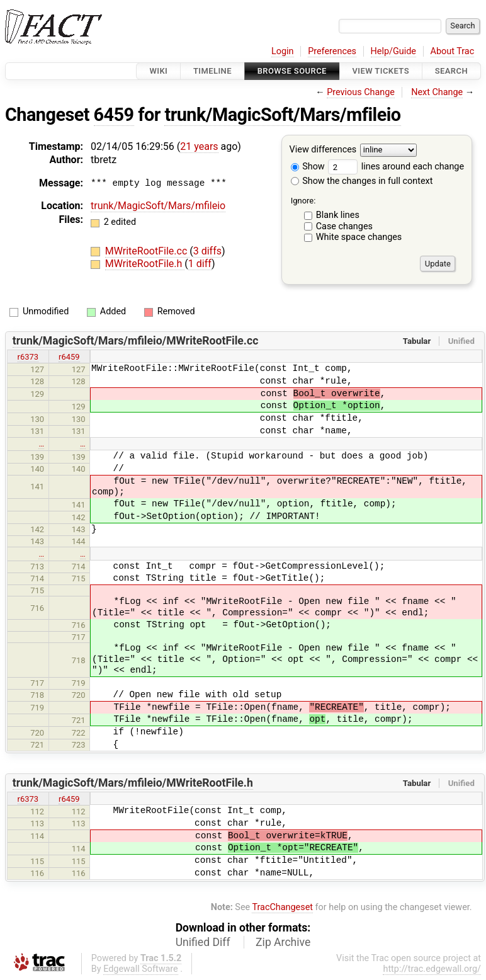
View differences (323, 150)
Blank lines (338, 215)
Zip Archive (283, 942)
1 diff (200, 264)
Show (308, 167)
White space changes (359, 237)
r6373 (28, 357)
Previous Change (361, 92)
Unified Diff (203, 942)
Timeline (212, 71)
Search (451, 71)
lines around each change (396, 167)
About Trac (453, 51)
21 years (199, 146)
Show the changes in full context (362, 181)
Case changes (344, 226)
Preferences (332, 51)
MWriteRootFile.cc (147, 251)
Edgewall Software (141, 969)
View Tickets (381, 71)
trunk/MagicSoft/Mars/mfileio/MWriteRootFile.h (133, 783)
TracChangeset (282, 907)
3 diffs (207, 251)
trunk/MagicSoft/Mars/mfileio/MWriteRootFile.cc (136, 341)
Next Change (437, 92)
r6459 (69, 357)
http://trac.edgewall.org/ (432, 969)
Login (283, 51)
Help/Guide (393, 51)
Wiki (158, 71)
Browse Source (292, 71)
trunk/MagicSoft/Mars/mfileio (282, 115)
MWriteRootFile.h (145, 264)
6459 (114, 115)
